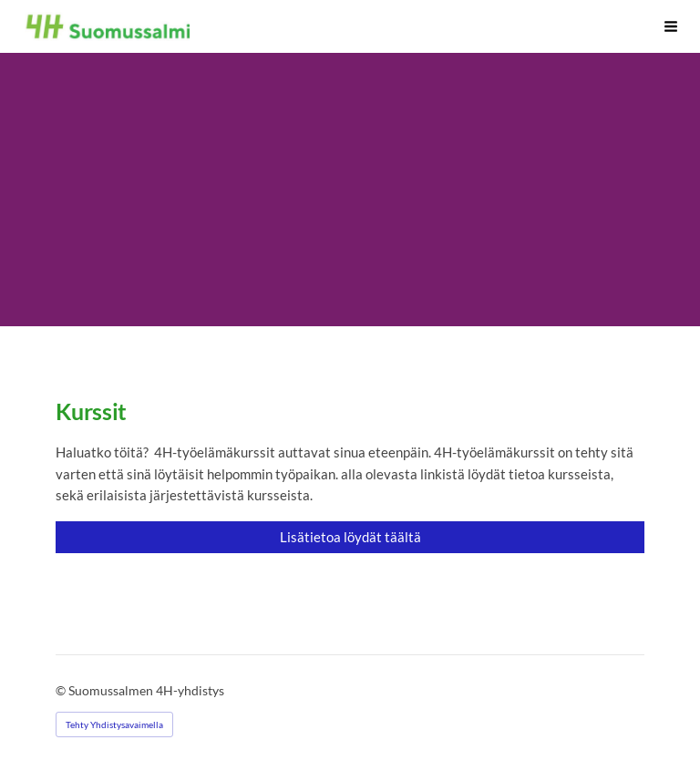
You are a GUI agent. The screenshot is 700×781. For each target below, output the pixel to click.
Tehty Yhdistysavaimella (114, 724)
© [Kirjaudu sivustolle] (62, 690)
